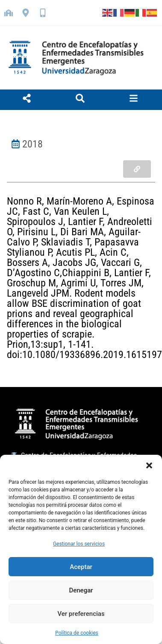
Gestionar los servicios (79, 544)
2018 (32, 144)
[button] (149, 465)
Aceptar (81, 567)
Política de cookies (77, 633)
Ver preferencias (81, 614)
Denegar (81, 590)
